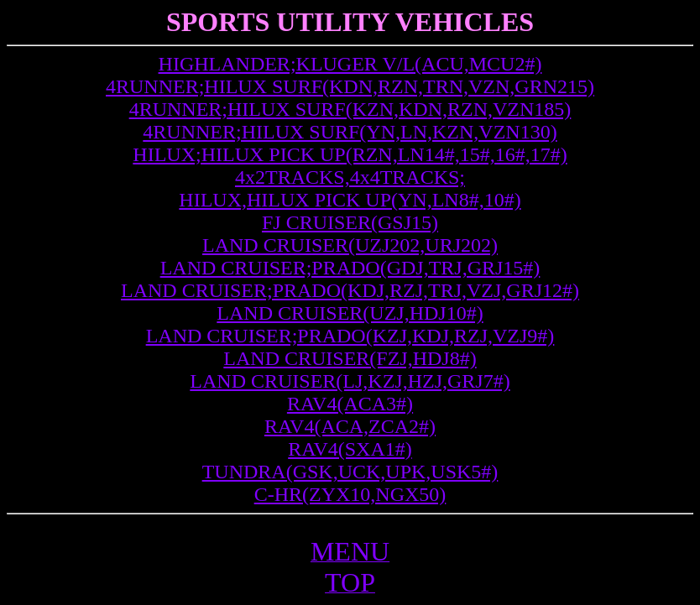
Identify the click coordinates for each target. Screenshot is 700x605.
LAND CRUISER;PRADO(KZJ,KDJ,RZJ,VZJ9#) (350, 336)
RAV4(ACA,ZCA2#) (350, 426)
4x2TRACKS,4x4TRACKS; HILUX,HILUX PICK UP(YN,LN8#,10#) (350, 188)
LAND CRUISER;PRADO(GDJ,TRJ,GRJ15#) (350, 268)
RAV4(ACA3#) (350, 404)
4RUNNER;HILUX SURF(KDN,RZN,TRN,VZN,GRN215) (350, 86)
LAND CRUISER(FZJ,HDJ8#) (350, 358)
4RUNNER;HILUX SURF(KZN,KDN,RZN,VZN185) (350, 109)
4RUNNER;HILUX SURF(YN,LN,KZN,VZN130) (350, 132)
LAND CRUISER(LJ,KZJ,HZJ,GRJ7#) (350, 381)
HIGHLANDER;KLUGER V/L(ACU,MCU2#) (350, 64)
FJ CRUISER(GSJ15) (350, 222)
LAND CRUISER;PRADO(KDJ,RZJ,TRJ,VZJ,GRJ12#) (350, 290)
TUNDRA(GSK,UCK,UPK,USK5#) (350, 472)
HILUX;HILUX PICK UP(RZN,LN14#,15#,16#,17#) (350, 154)
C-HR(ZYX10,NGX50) (350, 494)
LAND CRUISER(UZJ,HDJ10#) (350, 313)
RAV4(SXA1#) (350, 449)
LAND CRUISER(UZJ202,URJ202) (350, 245)
